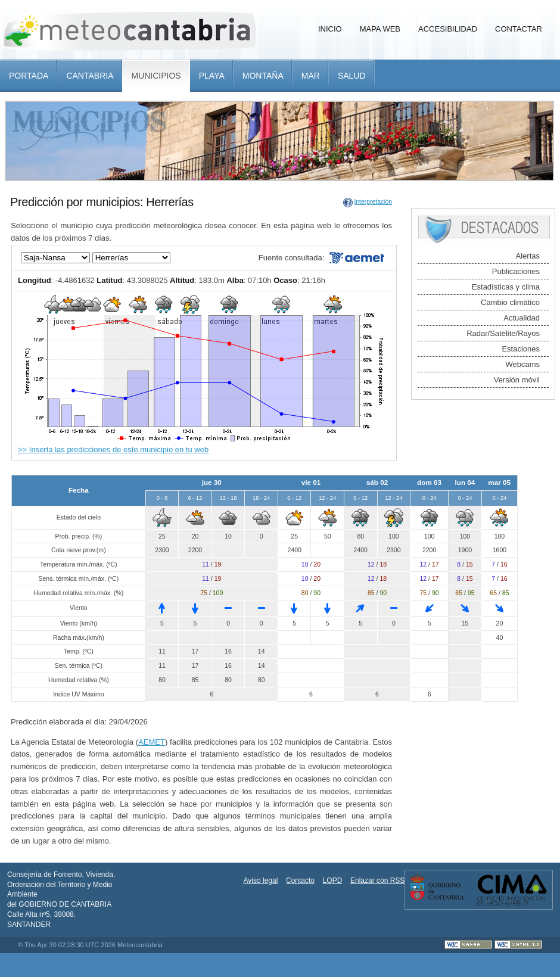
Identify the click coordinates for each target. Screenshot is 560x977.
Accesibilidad (448, 29)
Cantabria (90, 76)
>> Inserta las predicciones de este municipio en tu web (113, 449)
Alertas (528, 256)
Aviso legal (261, 880)
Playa (212, 76)
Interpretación (373, 202)
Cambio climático (510, 302)
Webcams (522, 364)
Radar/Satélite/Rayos (503, 333)
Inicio (330, 29)
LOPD (333, 880)
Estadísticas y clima (506, 287)
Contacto (300, 880)
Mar (311, 76)
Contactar (519, 29)
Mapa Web (380, 29)
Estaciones (521, 349)
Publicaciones (516, 271)
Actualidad (522, 318)
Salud (352, 76)
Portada (29, 76)
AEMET (152, 742)
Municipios (156, 76)
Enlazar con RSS (377, 880)
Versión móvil (517, 380)
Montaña (263, 76)
